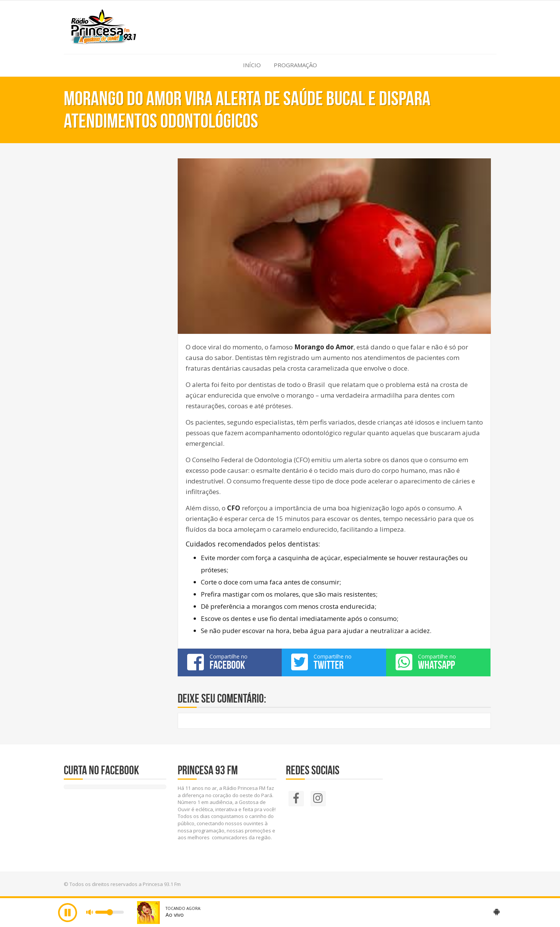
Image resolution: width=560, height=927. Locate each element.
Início (252, 65)
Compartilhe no (230, 662)
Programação (295, 65)
